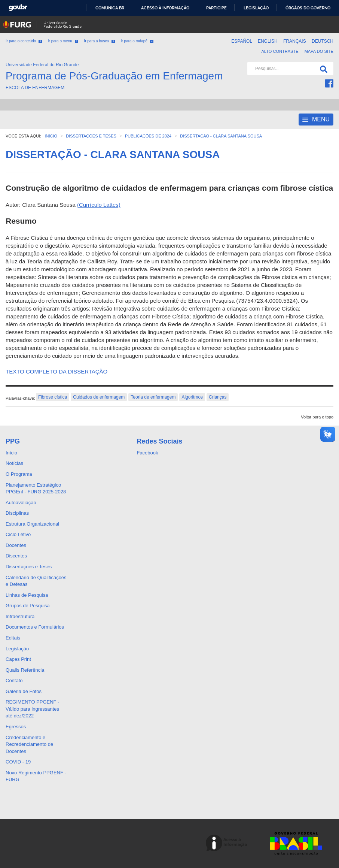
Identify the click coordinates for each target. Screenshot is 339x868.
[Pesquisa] (322, 69)
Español (242, 41)
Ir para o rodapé (137, 41)
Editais (13, 638)
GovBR (18, 8)
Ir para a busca (99, 41)
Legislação (256, 8)
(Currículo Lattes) (99, 205)
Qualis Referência (25, 670)
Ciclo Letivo (18, 534)
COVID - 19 (18, 762)
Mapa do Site (319, 51)
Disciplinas (17, 513)
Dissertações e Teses (29, 567)
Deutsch (323, 41)
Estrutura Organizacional (32, 524)
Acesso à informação (165, 8)
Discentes (16, 556)
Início (11, 453)
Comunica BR (110, 8)
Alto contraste (280, 51)
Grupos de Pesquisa (28, 606)
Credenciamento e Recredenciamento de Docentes (29, 744)
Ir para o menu (63, 41)
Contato (14, 681)
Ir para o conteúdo (24, 41)
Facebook (147, 453)
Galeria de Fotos (24, 691)
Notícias (14, 463)
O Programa (19, 474)
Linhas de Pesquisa (27, 595)
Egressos (16, 727)
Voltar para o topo (317, 417)
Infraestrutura (20, 616)
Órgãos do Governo (308, 8)
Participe (216, 8)
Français (295, 41)
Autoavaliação (21, 503)
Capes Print (18, 659)
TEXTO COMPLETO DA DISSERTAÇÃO (56, 371)
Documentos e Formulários (35, 627)
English (268, 41)
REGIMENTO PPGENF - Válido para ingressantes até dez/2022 (33, 709)
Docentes (16, 545)
